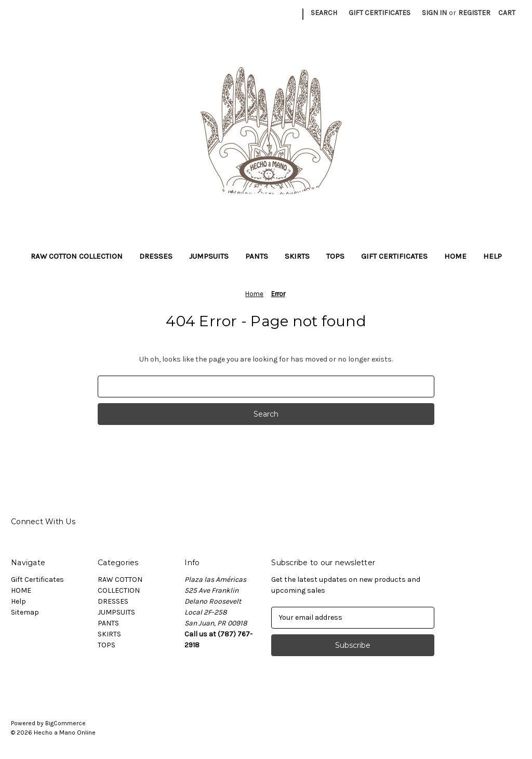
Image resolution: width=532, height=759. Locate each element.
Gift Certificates (380, 13)
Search (324, 13)
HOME (455, 256)
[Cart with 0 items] (507, 13)
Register (474, 13)
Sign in (434, 13)
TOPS (335, 256)
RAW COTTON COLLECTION (77, 256)
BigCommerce (65, 723)
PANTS (257, 256)
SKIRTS (297, 256)
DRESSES (156, 256)
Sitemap (25, 612)
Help (493, 256)
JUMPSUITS (209, 256)
